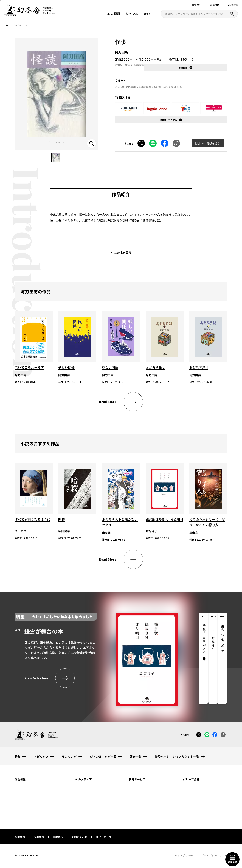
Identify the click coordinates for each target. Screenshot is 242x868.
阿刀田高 (121, 52)
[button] (56, 157)
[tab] (204, 658)
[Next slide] (63, 142)
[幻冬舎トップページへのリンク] (29, 14)
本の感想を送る (211, 143)
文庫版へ (121, 81)
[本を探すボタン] (232, 14)
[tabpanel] (96, 658)
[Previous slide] (50, 142)
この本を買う (123, 252)
